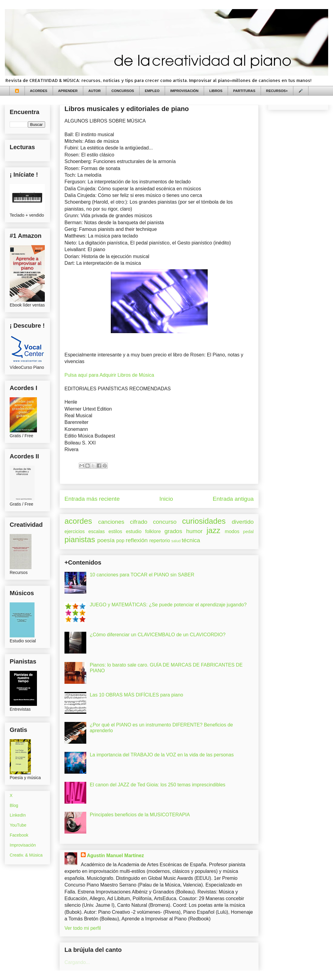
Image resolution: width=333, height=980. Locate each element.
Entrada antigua (233, 499)
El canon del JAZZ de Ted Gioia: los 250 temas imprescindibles (157, 785)
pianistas (80, 539)
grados (173, 531)
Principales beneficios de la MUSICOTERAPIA (140, 815)
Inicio (166, 499)
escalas (97, 531)
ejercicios (75, 531)
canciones (111, 522)
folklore (153, 531)
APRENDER (68, 91)
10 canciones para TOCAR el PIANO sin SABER (142, 575)
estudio (134, 531)
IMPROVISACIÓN (184, 91)
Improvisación (23, 845)
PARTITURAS (244, 91)
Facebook (19, 835)
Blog (14, 805)
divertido (243, 522)
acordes (78, 521)
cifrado (139, 522)
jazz (213, 530)
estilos (115, 531)
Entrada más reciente (92, 499)
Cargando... (77, 962)
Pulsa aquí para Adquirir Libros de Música (109, 375)
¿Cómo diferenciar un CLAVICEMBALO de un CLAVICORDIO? (157, 635)
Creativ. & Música (26, 855)
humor (194, 531)
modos (232, 531)
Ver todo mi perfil (83, 928)
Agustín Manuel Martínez (115, 855)
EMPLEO (152, 91)
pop (120, 541)
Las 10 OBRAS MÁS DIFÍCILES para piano (136, 695)
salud (176, 541)
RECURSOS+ (277, 91)
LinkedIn (18, 815)
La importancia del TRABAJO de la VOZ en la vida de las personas (162, 755)
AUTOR (95, 91)
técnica (191, 540)
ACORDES (39, 91)
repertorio (160, 541)
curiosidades (204, 521)
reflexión (137, 540)
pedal (248, 532)
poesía (106, 540)
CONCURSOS (123, 91)
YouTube (18, 825)
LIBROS (216, 91)
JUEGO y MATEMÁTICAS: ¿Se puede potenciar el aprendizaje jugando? (168, 605)
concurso (165, 522)
